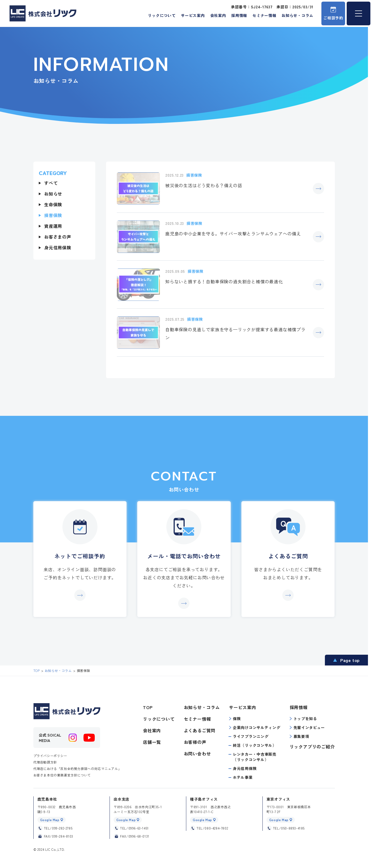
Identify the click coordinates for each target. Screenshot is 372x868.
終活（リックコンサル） (255, 745)
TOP (148, 707)
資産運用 (53, 226)
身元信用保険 (58, 247)
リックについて (162, 15)
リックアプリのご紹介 (312, 747)
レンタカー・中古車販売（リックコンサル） (255, 757)
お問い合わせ (197, 754)
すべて (51, 183)
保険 (235, 719)
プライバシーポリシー (50, 756)
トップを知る (303, 719)
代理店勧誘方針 (45, 762)
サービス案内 (193, 15)
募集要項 (299, 736)
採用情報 (239, 15)
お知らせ (53, 194)
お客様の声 (195, 742)
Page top (350, 660)
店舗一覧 (152, 742)
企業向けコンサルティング (255, 727)
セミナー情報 (264, 15)
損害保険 (53, 215)
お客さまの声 (58, 237)
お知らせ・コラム (297, 15)
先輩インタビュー (307, 727)
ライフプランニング (251, 736)
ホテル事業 (243, 777)
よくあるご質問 (200, 730)
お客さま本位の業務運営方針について (62, 775)
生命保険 (53, 204)
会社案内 (218, 15)
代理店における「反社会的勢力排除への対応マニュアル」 (78, 768)
